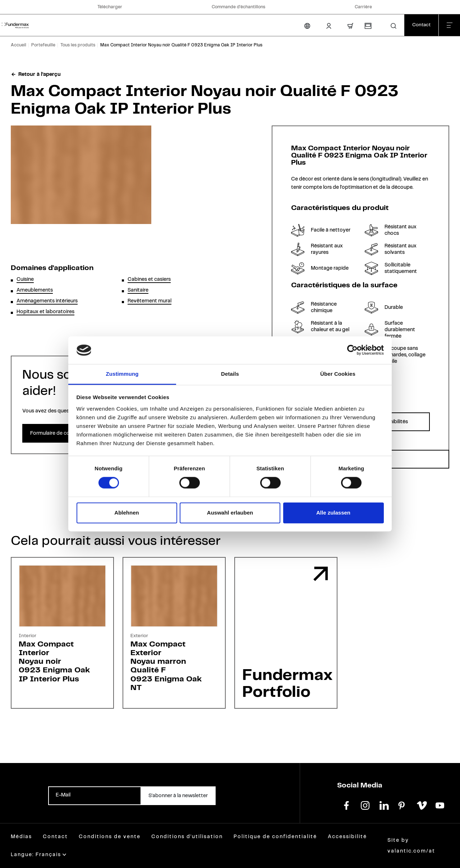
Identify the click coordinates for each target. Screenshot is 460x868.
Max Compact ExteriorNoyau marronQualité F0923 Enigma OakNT (166, 666)
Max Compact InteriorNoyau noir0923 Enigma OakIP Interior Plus (54, 662)
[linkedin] (384, 805)
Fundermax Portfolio (287, 684)
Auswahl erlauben (230, 513)
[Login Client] (329, 26)
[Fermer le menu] (449, 25)
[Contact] (421, 25)
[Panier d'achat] (350, 26)
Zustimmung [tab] (122, 374)
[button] (394, 26)
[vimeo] (421, 805)
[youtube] (440, 805)
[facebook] (346, 805)
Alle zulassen (333, 513)
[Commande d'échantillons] (368, 26)
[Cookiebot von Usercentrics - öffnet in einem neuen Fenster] (352, 350)
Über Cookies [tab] (338, 374)
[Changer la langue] (307, 26)
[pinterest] (402, 805)
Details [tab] (230, 374)
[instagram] (365, 805)
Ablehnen (126, 513)
